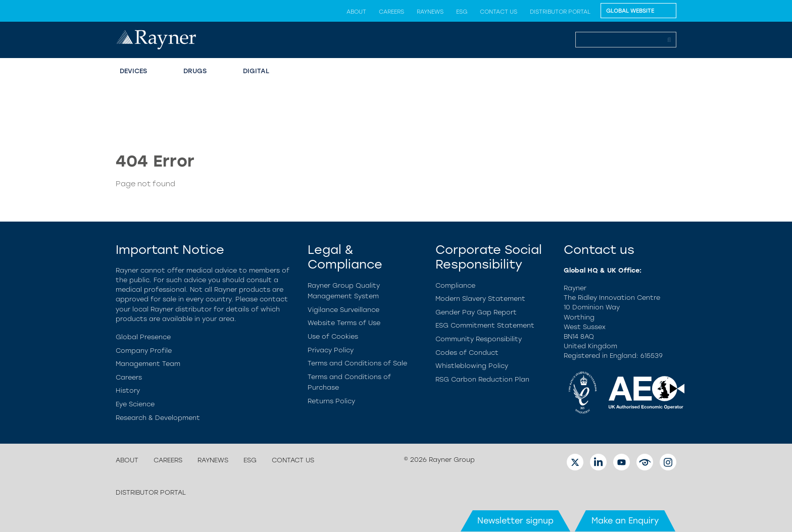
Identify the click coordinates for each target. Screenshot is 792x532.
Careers (391, 12)
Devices (133, 71)
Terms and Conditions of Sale (357, 363)
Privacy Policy (331, 350)
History (128, 390)
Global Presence (143, 337)
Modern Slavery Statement (480, 299)
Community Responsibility (479, 339)
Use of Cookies (333, 336)
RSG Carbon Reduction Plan (482, 379)
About (356, 12)
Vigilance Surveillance (343, 310)
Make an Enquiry (625, 521)
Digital (256, 71)
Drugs (195, 71)
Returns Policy (331, 401)
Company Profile (144, 351)
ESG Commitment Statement (485, 325)
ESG (462, 12)
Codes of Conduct (467, 353)
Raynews (430, 12)
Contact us (499, 12)
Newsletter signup (515, 521)
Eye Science (135, 404)
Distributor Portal (560, 12)
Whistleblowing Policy (472, 366)
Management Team (148, 364)
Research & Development (158, 418)
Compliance (455, 285)
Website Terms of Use (344, 323)
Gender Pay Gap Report (476, 312)
